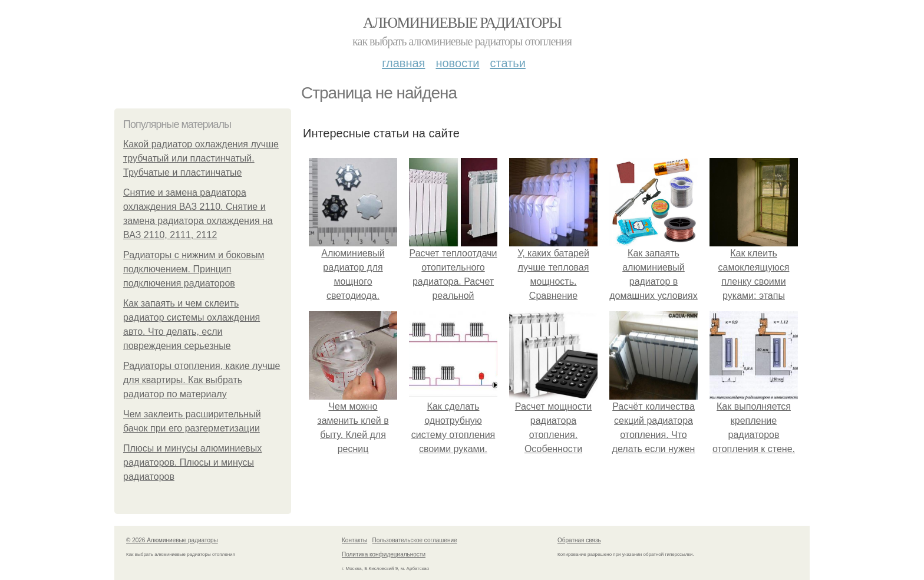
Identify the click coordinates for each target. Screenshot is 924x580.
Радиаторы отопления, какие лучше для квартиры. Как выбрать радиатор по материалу (202, 380)
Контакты (354, 540)
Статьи (507, 63)
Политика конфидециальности (384, 554)
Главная (403, 63)
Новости (457, 63)
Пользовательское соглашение (415, 540)
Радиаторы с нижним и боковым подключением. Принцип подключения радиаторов (194, 269)
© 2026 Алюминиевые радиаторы (172, 540)
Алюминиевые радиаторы (462, 23)
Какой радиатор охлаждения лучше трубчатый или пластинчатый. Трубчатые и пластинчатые (201, 158)
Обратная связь (579, 540)
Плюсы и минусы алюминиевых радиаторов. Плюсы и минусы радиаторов (192, 462)
